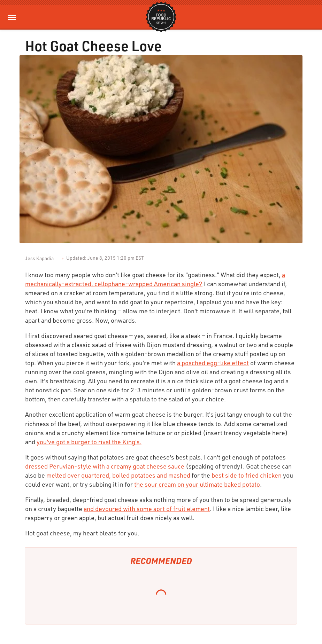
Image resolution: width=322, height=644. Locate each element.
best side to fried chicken (247, 475)
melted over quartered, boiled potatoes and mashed (118, 475)
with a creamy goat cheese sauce (139, 466)
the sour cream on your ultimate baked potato (197, 484)
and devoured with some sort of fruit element (147, 509)
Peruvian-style (70, 466)
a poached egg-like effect (213, 363)
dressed (36, 466)
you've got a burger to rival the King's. (89, 442)
